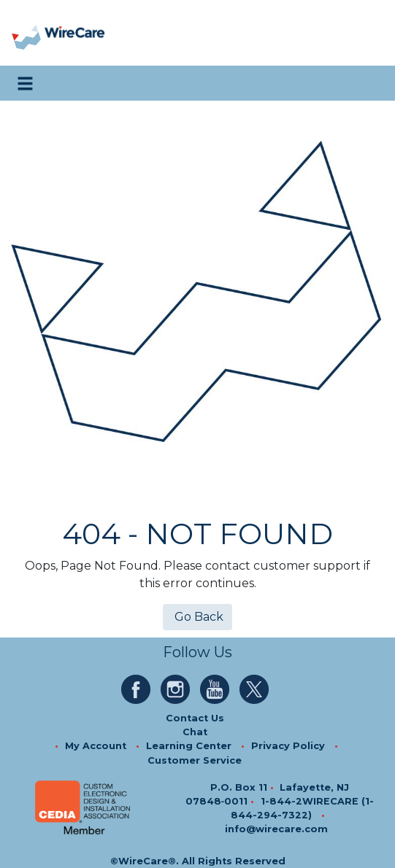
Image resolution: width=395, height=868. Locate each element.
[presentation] (27, 33)
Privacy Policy (288, 746)
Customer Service (195, 760)
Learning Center (189, 746)
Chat (195, 732)
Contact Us (195, 718)
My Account (96, 746)
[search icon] (369, 83)
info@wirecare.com (276, 829)
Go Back (197, 617)
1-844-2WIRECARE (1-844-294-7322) (302, 808)
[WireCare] (74, 33)
